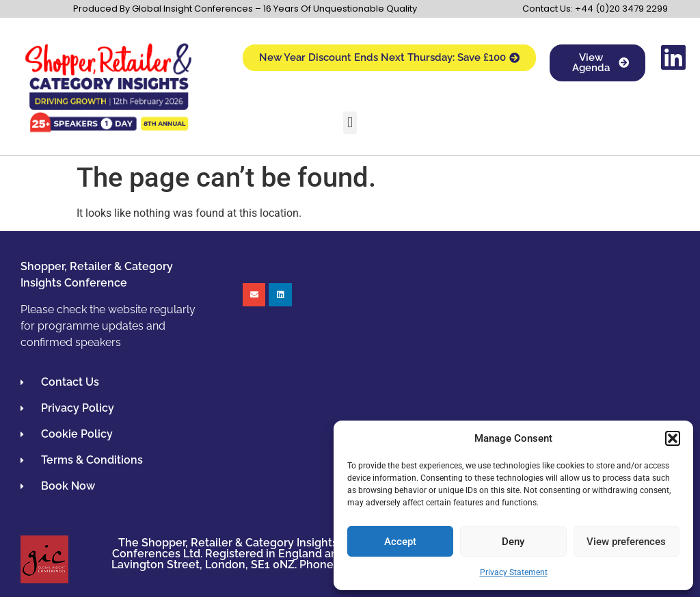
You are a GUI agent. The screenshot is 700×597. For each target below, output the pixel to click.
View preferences (626, 542)
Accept (400, 542)
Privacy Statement (514, 572)
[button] (673, 438)
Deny (513, 542)
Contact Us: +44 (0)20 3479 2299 (595, 9)
